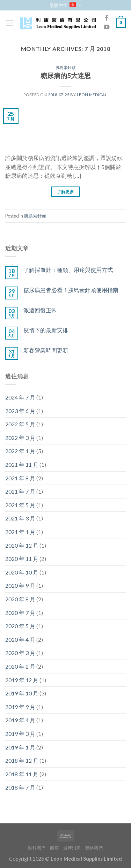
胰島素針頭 (66, 67)
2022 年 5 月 (20, 424)
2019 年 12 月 (22, 680)
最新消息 (72, 848)
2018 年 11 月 (22, 774)
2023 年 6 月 (20, 411)
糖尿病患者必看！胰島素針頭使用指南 (71, 290)
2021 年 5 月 (20, 505)
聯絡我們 (94, 848)
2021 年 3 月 (20, 518)
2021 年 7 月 (20, 491)
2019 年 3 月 (20, 734)
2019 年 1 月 (20, 747)
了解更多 (65, 192)
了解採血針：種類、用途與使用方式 (68, 270)
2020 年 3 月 (20, 653)
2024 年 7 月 (20, 397)
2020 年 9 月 (20, 585)
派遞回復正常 (40, 310)
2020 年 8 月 (20, 599)
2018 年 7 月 (20, 787)
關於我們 (37, 848)
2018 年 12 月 (22, 760)
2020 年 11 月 (22, 559)
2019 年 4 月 (20, 720)
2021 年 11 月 (22, 465)
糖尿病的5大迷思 (66, 75)
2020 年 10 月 (22, 572)
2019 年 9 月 (20, 707)
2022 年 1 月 (20, 451)
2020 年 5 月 (20, 626)
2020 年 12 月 (22, 545)
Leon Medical (92, 95)
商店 (54, 848)
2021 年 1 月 (20, 532)
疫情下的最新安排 (46, 330)
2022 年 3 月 (20, 438)
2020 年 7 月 (20, 613)
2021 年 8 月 (20, 478)
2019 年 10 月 (22, 693)
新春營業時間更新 (46, 350)
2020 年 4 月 (20, 639)
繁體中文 (65, 5)
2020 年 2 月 (20, 666)
